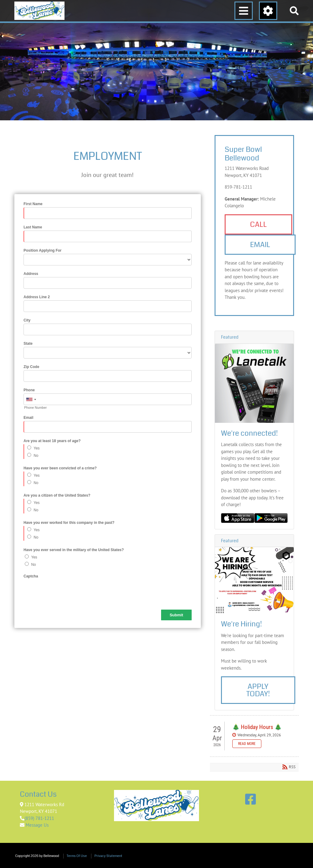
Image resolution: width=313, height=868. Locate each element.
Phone (29, 390)
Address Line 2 (37, 297)
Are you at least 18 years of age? (52, 441)
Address (31, 274)
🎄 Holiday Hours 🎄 (257, 727)
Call (258, 224)
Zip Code (31, 367)
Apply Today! (258, 690)
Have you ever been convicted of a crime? (60, 468)
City (27, 320)
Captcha (31, 576)
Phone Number (35, 408)
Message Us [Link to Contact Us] (37, 825)
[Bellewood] (39, 11)
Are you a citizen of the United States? (57, 495)
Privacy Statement (108, 856)
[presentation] (70, 592)
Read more (247, 744)
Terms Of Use (77, 856)
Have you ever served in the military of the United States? (74, 550)
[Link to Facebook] (250, 799)
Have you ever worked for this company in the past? (69, 523)
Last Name (33, 227)
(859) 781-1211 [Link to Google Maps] (39, 818)
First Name (33, 204)
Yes (37, 448)
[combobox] (31, 400)
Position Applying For (42, 250)
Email (28, 418)
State (28, 344)
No (36, 456)
